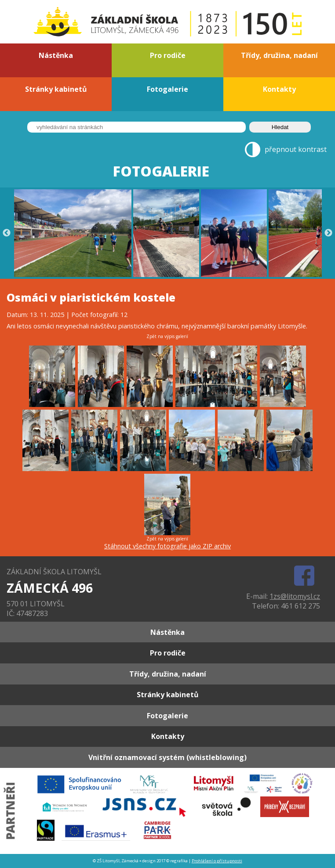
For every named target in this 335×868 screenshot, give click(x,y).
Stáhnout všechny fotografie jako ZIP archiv (167, 546)
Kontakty (279, 89)
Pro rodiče (168, 55)
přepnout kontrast (296, 150)
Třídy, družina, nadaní (279, 55)
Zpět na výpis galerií (167, 336)
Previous (7, 233)
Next (328, 233)
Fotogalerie (167, 89)
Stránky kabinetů (56, 89)
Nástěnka (56, 55)
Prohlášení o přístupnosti (217, 861)
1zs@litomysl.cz (295, 596)
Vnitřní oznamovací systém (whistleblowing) (167, 757)
